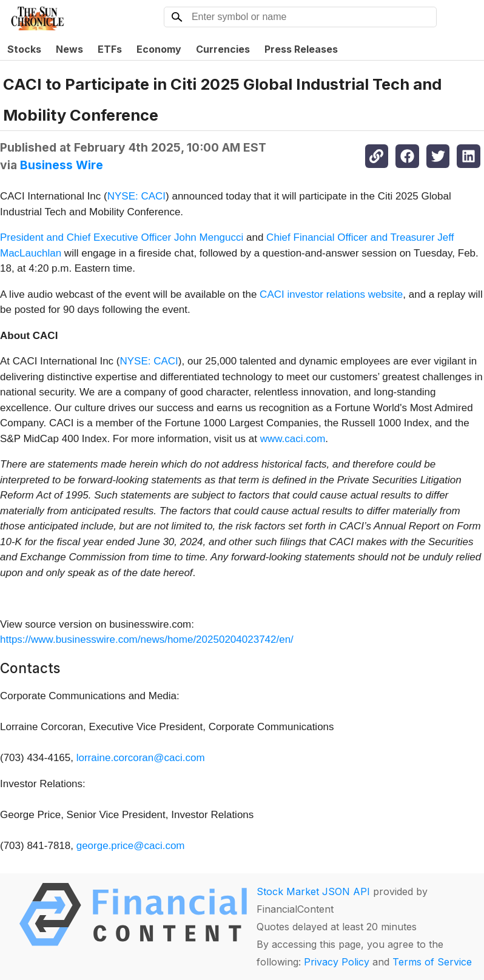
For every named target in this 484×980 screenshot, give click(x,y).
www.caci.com (293, 439)
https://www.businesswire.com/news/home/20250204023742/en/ (147, 639)
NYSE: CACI (136, 196)
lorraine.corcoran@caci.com (141, 758)
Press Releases (301, 49)
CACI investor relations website (331, 294)
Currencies (223, 49)
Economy (159, 49)
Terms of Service (432, 962)
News (69, 49)
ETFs (110, 49)
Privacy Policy (337, 962)
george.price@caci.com (131, 846)
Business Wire (62, 165)
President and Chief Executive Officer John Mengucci (122, 237)
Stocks (24, 49)
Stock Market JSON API (313, 891)
